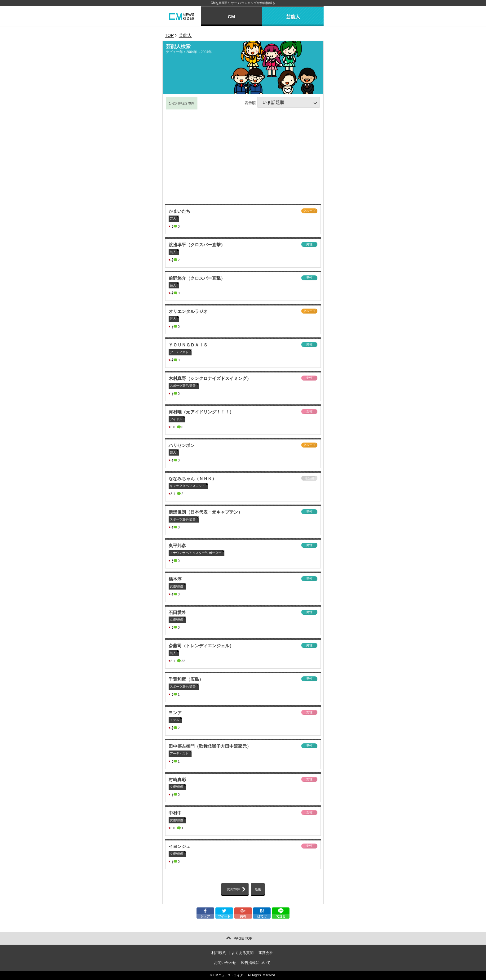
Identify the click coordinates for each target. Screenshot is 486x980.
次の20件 (233, 889)
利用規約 (219, 953)
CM (231, 17)
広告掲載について (256, 963)
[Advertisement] (243, 157)
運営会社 (266, 953)
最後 (258, 889)
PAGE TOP (243, 938)
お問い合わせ (225, 963)
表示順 (282, 102)
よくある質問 (242, 953)
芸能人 (293, 17)
